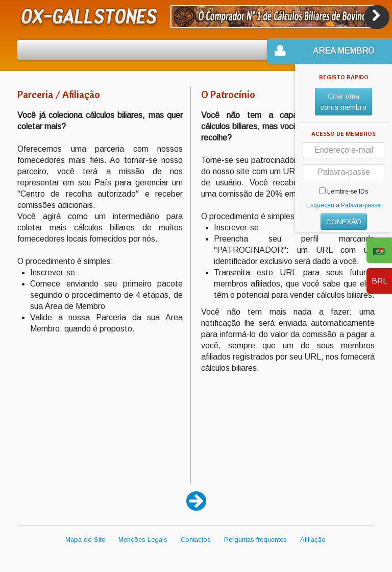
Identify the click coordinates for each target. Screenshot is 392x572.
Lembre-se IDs (344, 191)
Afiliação (313, 540)
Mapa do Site (85, 540)
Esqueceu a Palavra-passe (344, 205)
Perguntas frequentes (255, 540)
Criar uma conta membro (344, 102)
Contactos (196, 540)
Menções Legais (143, 540)
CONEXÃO (344, 222)
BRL (379, 281)
